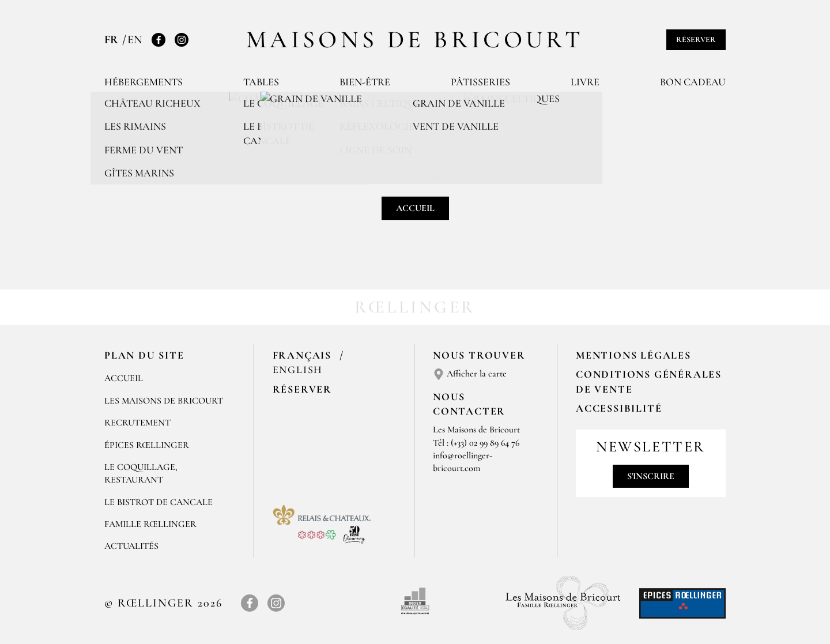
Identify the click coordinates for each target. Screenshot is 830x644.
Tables (261, 82)
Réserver (696, 39)
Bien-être (365, 82)
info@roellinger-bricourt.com (463, 462)
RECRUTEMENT (137, 423)
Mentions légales (633, 355)
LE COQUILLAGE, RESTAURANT (141, 473)
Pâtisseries (480, 82)
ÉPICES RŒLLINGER (147, 445)
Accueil (415, 208)
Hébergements (144, 82)
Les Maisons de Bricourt (164, 401)
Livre (585, 82)
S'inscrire (651, 476)
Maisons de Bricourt (415, 39)
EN (135, 40)
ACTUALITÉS (131, 546)
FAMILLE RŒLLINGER (150, 524)
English (298, 370)
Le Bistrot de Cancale (159, 502)
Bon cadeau (693, 82)
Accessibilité (619, 408)
